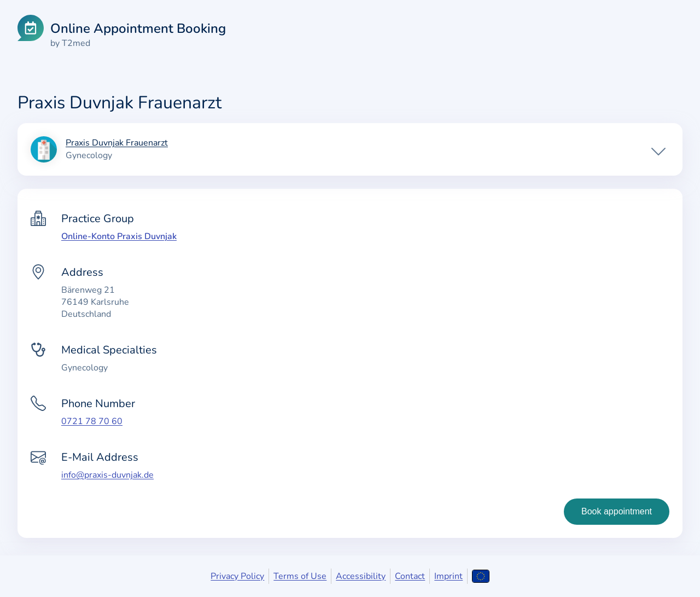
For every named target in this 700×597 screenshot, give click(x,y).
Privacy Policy (237, 576)
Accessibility (361, 576)
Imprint (448, 576)
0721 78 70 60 (92, 421)
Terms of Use (300, 576)
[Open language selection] (480, 576)
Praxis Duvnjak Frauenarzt (117, 143)
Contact (410, 576)
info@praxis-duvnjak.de (107, 475)
